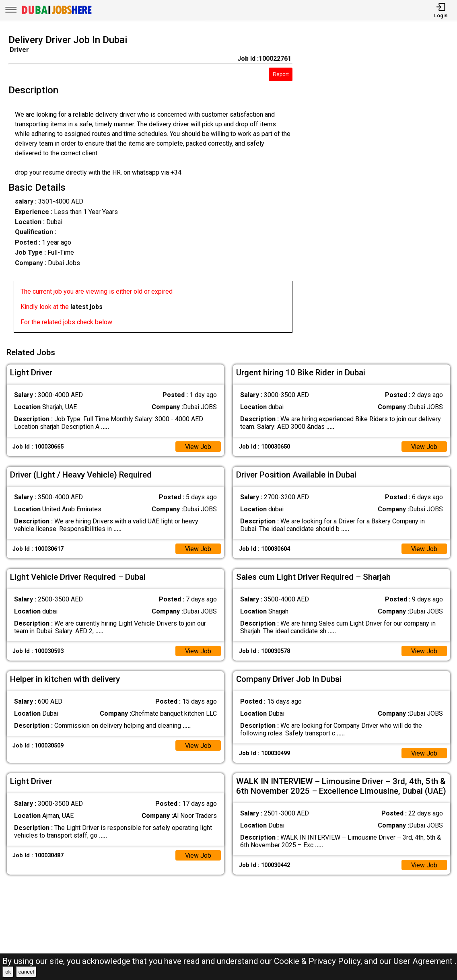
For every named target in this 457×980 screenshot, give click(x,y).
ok (8, 972)
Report (281, 74)
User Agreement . (425, 961)
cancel (26, 972)
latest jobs (86, 307)
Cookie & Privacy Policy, (319, 961)
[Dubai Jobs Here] (57, 13)
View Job (198, 446)
